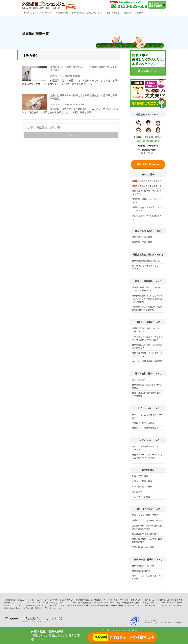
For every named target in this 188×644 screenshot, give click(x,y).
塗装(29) (68, 104)
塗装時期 (128, 13)
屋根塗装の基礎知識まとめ (147, 186)
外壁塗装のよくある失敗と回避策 (147, 520)
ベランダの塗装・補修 (142, 486)
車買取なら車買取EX (99, 606)
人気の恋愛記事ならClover (149, 606)
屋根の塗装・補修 (140, 476)
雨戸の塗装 (137, 492)
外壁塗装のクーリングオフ (144, 566)
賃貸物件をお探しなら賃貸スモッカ (91, 600)
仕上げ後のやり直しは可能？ (145, 534)
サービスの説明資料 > (148, 150)
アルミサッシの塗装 (141, 497)
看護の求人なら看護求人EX (61, 600)
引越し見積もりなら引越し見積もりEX (124, 600)
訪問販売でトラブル (95, 13)
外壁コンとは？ (30, 13)
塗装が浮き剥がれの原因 (143, 547)
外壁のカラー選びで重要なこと (146, 428)
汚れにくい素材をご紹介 (143, 423)
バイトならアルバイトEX (37, 600)
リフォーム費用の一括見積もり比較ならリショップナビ (91, 603)
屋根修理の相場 (78, 13)
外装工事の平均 (46, 13)
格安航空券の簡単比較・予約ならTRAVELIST (43, 608)
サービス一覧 (54, 618)
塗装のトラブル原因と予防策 (145, 515)
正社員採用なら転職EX (14, 600)
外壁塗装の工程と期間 (142, 237)
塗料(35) (68, 76)
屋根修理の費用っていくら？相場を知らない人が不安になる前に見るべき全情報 (147, 299)
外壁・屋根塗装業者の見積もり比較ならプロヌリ (137, 603)
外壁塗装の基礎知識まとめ (147, 181)
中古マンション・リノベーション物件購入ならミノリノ (41, 603)
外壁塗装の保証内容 (141, 571)
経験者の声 (139, 13)
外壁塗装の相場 (62, 13)
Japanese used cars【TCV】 (123, 606)
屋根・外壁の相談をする (148, 164)
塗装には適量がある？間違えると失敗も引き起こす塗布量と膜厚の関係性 (84, 97)
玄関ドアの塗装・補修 (142, 481)
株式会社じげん (31, 618)
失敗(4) (83, 104)
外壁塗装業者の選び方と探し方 (146, 261)
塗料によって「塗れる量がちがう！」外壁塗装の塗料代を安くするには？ (84, 69)
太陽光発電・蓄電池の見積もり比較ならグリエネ (44, 606)
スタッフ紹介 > (148, 153)
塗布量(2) (76, 76)
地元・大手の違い (114, 13)
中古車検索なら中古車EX (78, 606)
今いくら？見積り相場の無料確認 (147, 361)
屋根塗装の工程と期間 (142, 242)
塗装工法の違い (139, 380)
